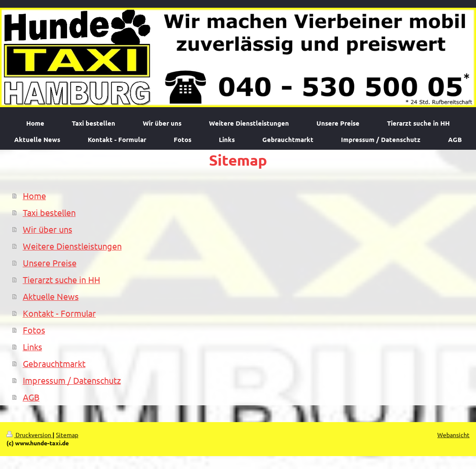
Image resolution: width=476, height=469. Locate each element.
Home (34, 196)
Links (32, 347)
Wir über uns (48, 229)
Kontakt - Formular (59, 313)
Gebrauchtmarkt (54, 363)
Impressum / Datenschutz (72, 380)
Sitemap (67, 435)
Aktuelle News (51, 296)
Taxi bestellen (49, 212)
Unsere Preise (50, 263)
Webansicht (453, 435)
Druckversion (29, 435)
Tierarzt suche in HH (61, 279)
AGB (31, 397)
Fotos (34, 330)
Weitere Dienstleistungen (72, 246)
